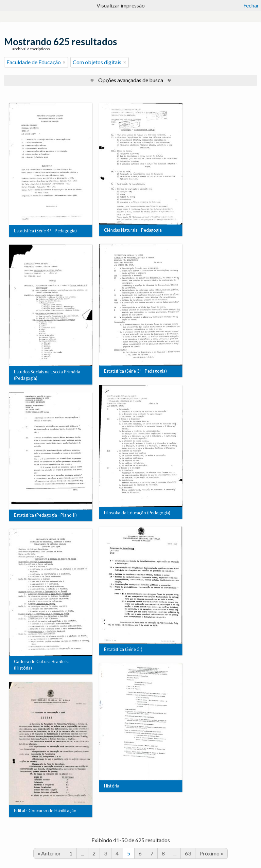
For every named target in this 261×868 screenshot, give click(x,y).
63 (188, 853)
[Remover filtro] (64, 62)
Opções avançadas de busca (131, 80)
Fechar (251, 5)
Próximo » (211, 853)
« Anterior (49, 853)
